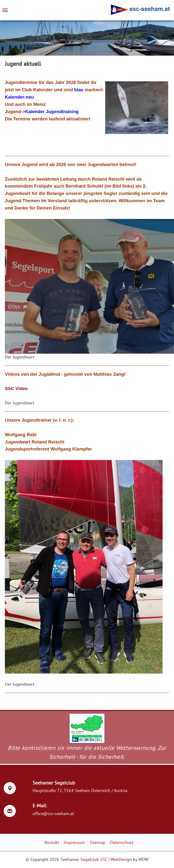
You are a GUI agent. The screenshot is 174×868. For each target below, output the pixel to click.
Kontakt (52, 842)
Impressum (74, 842)
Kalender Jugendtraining (52, 112)
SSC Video (16, 388)
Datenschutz (122, 842)
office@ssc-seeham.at (53, 814)
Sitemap (97, 842)
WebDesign (121, 859)
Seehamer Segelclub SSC (84, 859)
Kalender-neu (19, 97)
